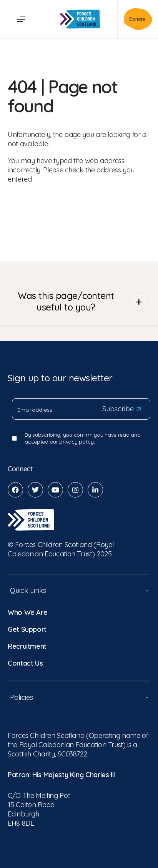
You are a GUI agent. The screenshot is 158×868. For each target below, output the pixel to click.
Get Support (27, 629)
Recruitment (27, 646)
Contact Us (25, 663)
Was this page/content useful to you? (83, 301)
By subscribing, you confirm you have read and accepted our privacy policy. (82, 438)
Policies (79, 697)
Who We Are (27, 612)
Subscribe (121, 409)
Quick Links (79, 590)
